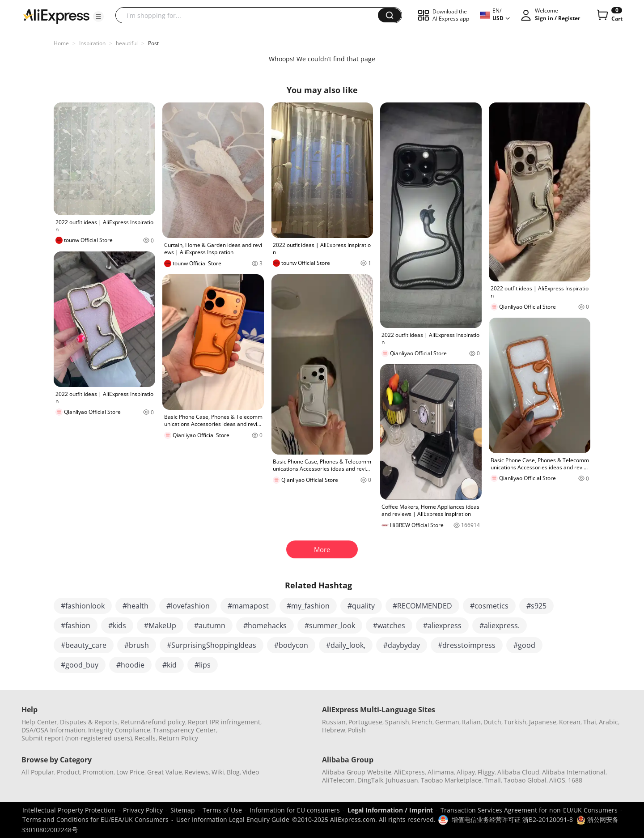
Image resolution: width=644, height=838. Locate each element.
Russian (334, 722)
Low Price (130, 772)
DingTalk (370, 780)
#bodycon (291, 645)
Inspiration (92, 43)
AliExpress (409, 772)
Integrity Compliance (119, 730)
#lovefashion (188, 606)
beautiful (127, 43)
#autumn (210, 625)
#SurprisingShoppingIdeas (212, 645)
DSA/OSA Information (53, 730)
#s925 (536, 606)
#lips (203, 665)
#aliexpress (442, 625)
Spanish (397, 722)
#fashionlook (83, 606)
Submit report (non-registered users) (77, 738)
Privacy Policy (143, 810)
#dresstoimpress (467, 645)
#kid (169, 665)
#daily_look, (346, 645)
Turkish (515, 722)
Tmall (493, 780)
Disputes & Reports (89, 722)
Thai (590, 722)
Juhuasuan (402, 780)
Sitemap (183, 810)
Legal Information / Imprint (390, 810)
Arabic (608, 722)
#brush (137, 645)
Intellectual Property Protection (69, 810)
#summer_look (330, 625)
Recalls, (146, 738)
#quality (361, 606)
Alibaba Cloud (518, 772)
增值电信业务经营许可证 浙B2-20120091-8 (512, 819)
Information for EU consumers (295, 810)
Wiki (218, 772)
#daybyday (402, 645)
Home (61, 43)
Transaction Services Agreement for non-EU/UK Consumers (529, 810)
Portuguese (365, 722)
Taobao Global (525, 780)
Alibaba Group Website (357, 772)
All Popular (38, 772)
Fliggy (486, 772)
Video (251, 772)
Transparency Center (184, 730)
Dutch (492, 722)
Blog (233, 772)
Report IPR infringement (224, 722)
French (422, 722)
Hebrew (334, 730)
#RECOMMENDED (422, 606)
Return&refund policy (153, 722)
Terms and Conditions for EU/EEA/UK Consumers (95, 819)
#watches (389, 625)
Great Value (165, 772)
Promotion (98, 772)
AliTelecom (338, 780)
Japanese (543, 722)
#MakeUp (160, 625)
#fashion (76, 625)
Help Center (39, 722)
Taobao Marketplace (451, 780)
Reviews (197, 772)
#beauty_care (84, 645)
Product (68, 772)
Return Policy (178, 738)
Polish (357, 730)
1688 (575, 780)
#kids (117, 625)
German (447, 722)
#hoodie (130, 665)
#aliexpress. (500, 625)
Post (153, 43)
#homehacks (265, 625)
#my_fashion (308, 606)
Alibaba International (574, 772)
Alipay (466, 772)
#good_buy (80, 665)
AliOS (557, 780)
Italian (471, 722)
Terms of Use (222, 810)
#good (524, 645)
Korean (570, 722)
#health (136, 606)
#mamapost (248, 606)
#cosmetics (489, 606)
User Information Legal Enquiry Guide (233, 819)
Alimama (441, 772)
